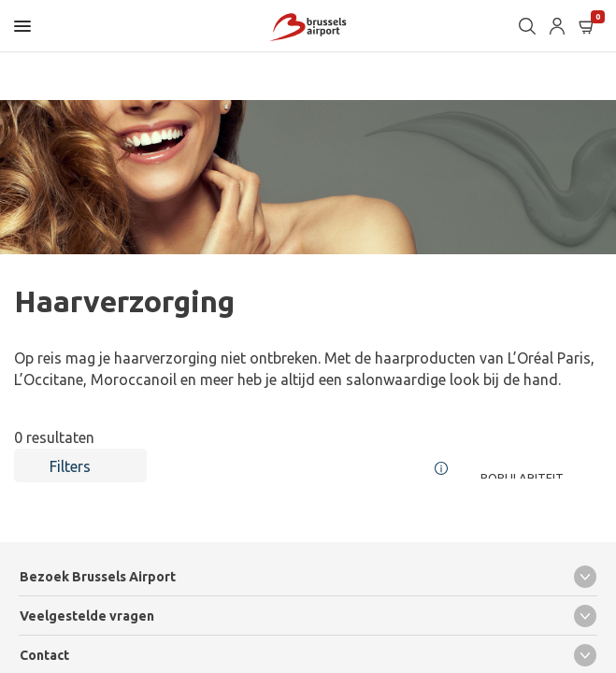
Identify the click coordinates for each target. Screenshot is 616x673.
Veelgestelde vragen (308, 616)
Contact (308, 655)
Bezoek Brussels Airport (308, 577)
